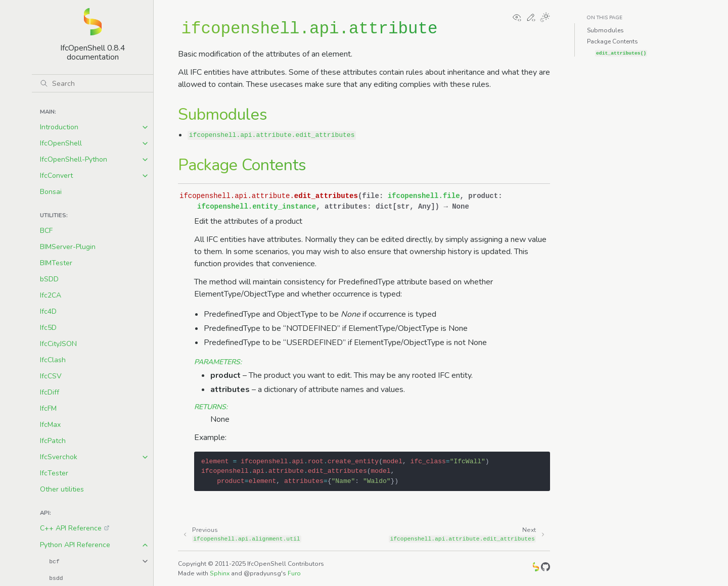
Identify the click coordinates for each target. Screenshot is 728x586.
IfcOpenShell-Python (74, 159)
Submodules (605, 30)
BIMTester (56, 263)
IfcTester (54, 473)
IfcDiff (50, 392)
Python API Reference (75, 545)
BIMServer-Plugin (68, 247)
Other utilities (62, 489)
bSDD (49, 279)
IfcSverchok (59, 457)
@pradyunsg (262, 573)
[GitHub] (545, 569)
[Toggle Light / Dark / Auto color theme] (545, 18)
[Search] (93, 83)
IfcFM (48, 408)
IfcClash (53, 360)
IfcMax (50, 425)
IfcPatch (53, 441)
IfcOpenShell (61, 143)
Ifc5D (48, 328)
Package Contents (612, 41)
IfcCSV (51, 376)
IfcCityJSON (58, 344)
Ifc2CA (51, 295)
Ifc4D (48, 311)
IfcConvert (56, 176)
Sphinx (220, 573)
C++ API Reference (71, 528)
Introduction (59, 127)
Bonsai (51, 192)
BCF (46, 231)
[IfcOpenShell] (536, 569)
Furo (294, 573)
